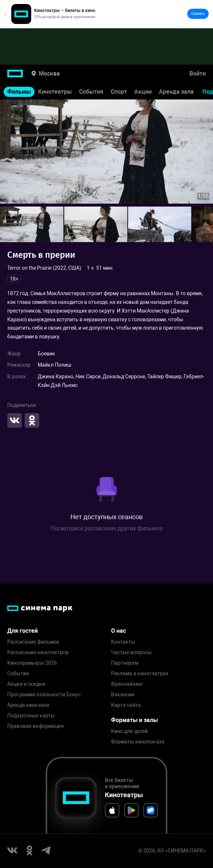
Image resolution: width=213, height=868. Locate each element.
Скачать (198, 14)
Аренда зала (176, 92)
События (91, 92)
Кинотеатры (55, 92)
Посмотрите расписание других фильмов (106, 528)
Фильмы (19, 92)
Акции (143, 92)
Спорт (119, 92)
